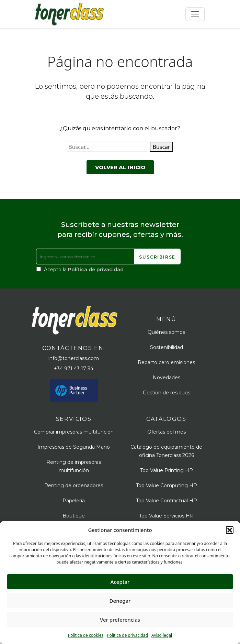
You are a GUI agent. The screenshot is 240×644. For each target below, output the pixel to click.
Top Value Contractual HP (167, 501)
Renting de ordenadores (74, 485)
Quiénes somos (166, 332)
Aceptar (120, 582)
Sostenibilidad (167, 347)
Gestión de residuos (167, 393)
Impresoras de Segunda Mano (74, 447)
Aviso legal (162, 635)
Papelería (74, 501)
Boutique (74, 516)
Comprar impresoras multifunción (74, 432)
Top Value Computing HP (167, 485)
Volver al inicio (120, 167)
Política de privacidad (127, 635)
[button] (230, 530)
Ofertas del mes (167, 432)
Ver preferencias (120, 620)
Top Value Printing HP (167, 470)
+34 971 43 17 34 (74, 369)
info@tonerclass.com (74, 358)
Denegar (120, 601)
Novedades (167, 378)
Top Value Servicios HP (166, 516)
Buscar (161, 147)
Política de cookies (86, 635)
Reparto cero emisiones (166, 362)
